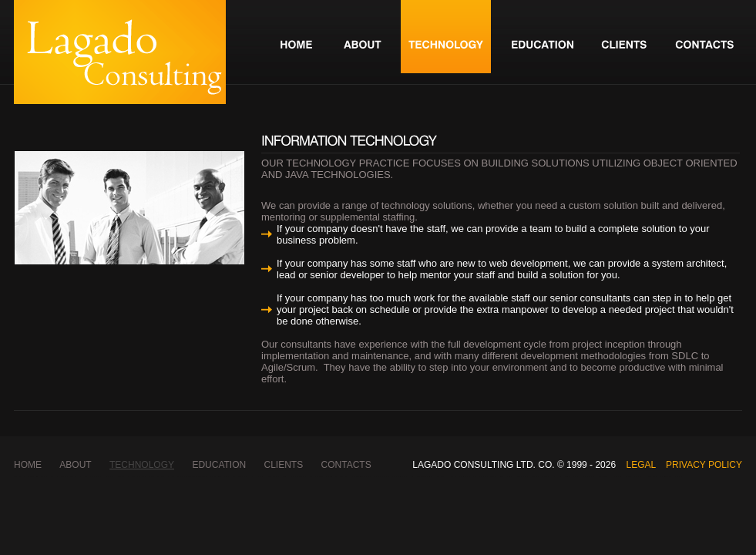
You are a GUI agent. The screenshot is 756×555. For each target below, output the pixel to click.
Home (28, 465)
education (219, 465)
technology (142, 465)
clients (284, 465)
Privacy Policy (704, 465)
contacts (346, 465)
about (75, 465)
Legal (640, 465)
